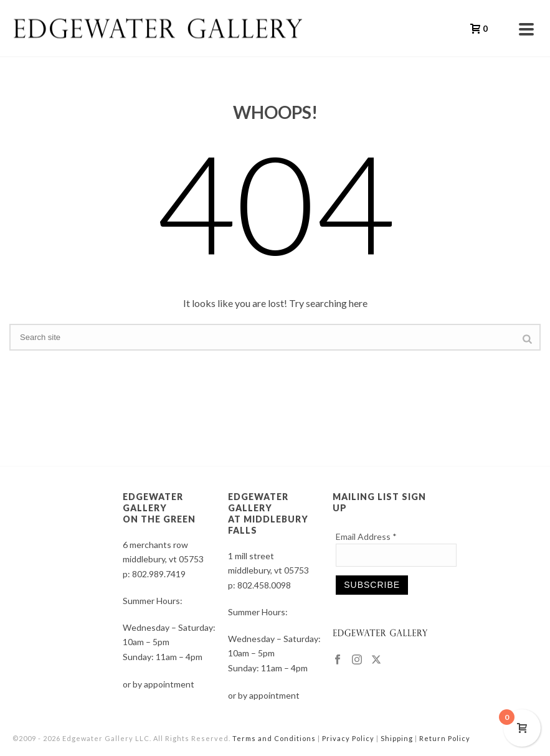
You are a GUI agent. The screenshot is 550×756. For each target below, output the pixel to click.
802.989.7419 (159, 574)
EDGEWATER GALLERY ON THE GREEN (159, 508)
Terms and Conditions (274, 738)
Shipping (397, 738)
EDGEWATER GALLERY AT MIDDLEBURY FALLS (268, 513)
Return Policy (445, 738)
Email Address (366, 536)
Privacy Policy (348, 738)
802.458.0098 (264, 585)
